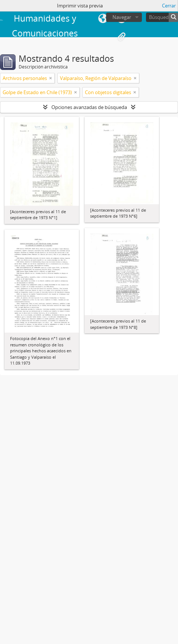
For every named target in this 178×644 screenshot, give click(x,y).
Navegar (122, 17)
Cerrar (169, 6)
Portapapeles (121, 37)
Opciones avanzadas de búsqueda (89, 107)
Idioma (103, 19)
